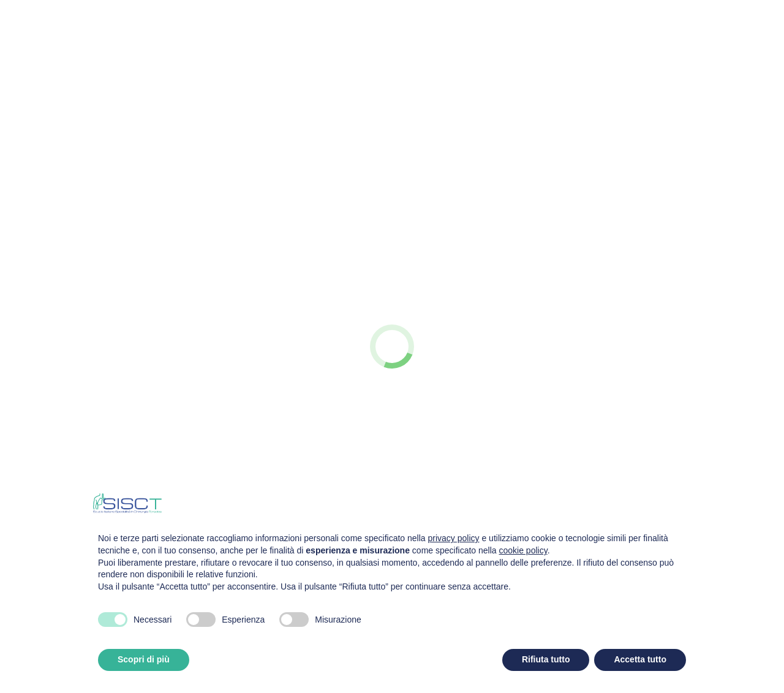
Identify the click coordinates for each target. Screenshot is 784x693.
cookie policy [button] (523, 550)
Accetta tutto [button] (640, 659)
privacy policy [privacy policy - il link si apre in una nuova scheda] (454, 538)
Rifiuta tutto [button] (546, 659)
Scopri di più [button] (144, 659)
